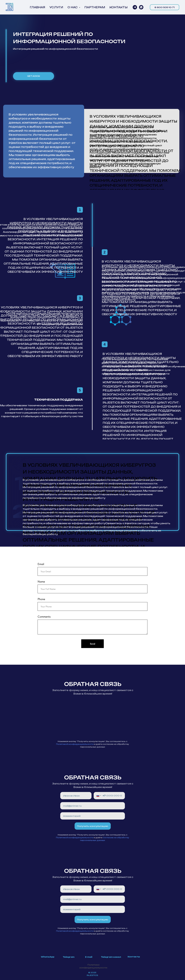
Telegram (69, 957)
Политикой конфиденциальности (75, 744)
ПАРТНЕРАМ (95, 7)
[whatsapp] (141, 7)
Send (92, 644)
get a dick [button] (34, 76)
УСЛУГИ (56, 7)
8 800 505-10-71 (165, 7)
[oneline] (93, 816)
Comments (44, 617)
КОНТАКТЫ (119, 7)
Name (41, 582)
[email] (93, 806)
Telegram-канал (111, 957)
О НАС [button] (73, 7)
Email (41, 564)
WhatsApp (48, 957)
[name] (76, 796)
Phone (41, 599)
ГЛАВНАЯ (37, 7)
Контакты (134, 957)
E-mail (89, 957)
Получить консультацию (93, 826)
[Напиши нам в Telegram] (135, 7)
